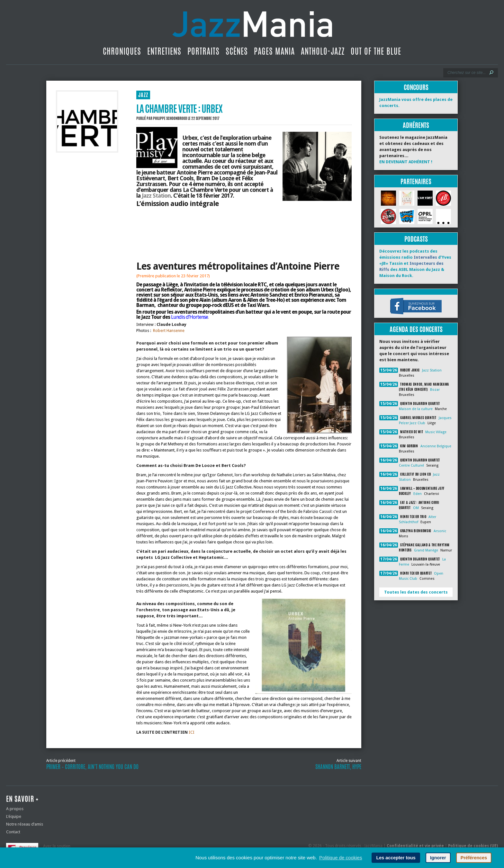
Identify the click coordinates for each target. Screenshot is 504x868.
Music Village (436, 432)
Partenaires (416, 181)
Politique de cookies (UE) (473, 846)
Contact (13, 832)
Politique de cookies (341, 858)
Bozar (435, 390)
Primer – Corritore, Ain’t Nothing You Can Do (92, 767)
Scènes (237, 51)
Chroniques (122, 51)
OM (416, 508)
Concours (416, 87)
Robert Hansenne (169, 331)
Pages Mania (274, 51)
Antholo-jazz (323, 51)
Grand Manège (426, 550)
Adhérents (416, 125)
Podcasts (416, 239)
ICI (191, 732)
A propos (15, 809)
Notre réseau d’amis (25, 824)
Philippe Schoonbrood (170, 118)
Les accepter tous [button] (396, 858)
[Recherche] (466, 73)
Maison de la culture (416, 409)
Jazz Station (156, 196)
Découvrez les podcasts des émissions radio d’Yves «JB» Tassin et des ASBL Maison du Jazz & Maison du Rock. (415, 263)
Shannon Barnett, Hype (338, 767)
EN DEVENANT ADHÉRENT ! (406, 162)
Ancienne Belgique (436, 446)
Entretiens (164, 51)
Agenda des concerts (416, 329)
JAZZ (143, 95)
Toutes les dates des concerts (416, 592)
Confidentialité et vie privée (415, 846)
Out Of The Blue (376, 51)
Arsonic (440, 531)
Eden (418, 494)
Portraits (203, 51)
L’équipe (14, 816)
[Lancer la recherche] (491, 73)
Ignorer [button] (438, 858)
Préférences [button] (474, 858)
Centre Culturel (411, 465)
